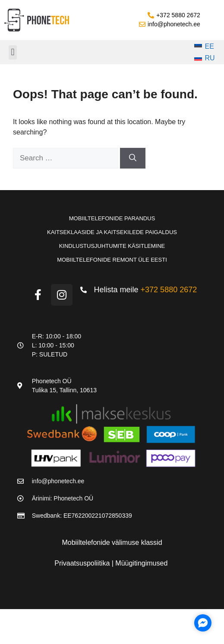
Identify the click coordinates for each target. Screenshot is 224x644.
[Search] (133, 158)
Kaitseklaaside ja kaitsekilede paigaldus (112, 232)
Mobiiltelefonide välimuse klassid (112, 542)
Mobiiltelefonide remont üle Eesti (112, 260)
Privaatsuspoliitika (83, 563)
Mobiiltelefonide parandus (112, 218)
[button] (13, 52)
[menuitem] (205, 47)
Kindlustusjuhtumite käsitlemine (112, 246)
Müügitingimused (141, 563)
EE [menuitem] (210, 46)
